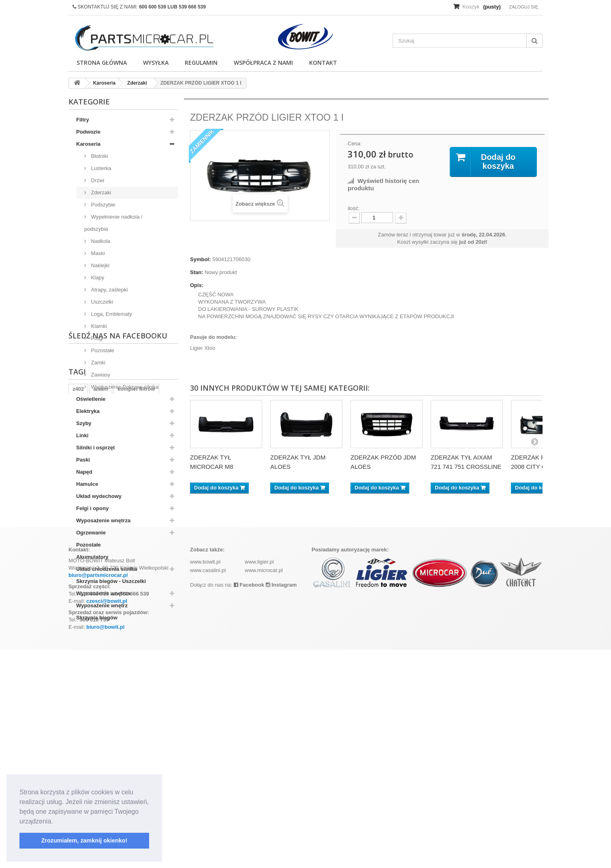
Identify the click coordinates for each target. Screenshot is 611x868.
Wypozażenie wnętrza (103, 593)
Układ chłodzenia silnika (107, 569)
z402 (78, 694)
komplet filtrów (136, 694)
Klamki (98, 326)
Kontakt (323, 63)
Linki (82, 435)
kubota (160, 706)
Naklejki (99, 265)
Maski (97, 253)
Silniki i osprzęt (95, 448)
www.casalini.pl (208, 788)
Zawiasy (100, 375)
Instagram (281, 803)
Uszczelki (101, 302)
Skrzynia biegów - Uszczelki (111, 581)
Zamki (97, 363)
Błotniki (99, 156)
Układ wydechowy (99, 496)
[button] (56, 822)
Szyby (84, 423)
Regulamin (201, 63)
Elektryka (88, 411)
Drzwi (97, 180)
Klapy (97, 278)
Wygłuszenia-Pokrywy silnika (124, 387)
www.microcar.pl (264, 788)
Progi (96, 338)
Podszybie (103, 205)
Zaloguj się (523, 7)
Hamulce (87, 484)
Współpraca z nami (263, 63)
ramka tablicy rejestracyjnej (107, 706)
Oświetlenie (91, 399)
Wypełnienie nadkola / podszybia (113, 223)
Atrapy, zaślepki (109, 290)
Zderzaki (100, 193)
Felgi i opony (92, 508)
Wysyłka (156, 63)
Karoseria (88, 144)
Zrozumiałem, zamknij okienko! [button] (84, 840)
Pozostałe (102, 350)
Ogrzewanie (91, 533)
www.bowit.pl (205, 780)
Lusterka (100, 168)
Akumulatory (92, 557)
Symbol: (200, 259)
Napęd (84, 472)
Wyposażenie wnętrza (103, 520)
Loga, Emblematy (111, 314)
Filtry (83, 120)
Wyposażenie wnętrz (102, 605)
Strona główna (102, 63)
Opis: (197, 285)
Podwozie (88, 132)
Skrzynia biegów (97, 618)
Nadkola (100, 241)
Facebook (249, 803)
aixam (101, 694)
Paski (83, 460)
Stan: (197, 272)
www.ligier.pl (259, 780)
